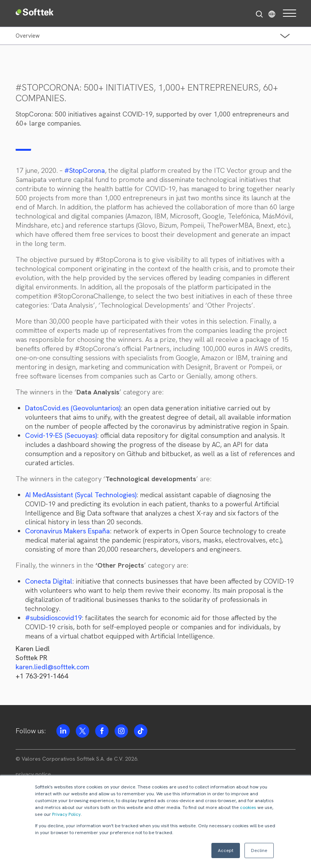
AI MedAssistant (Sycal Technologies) (81, 495)
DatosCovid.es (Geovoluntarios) (73, 408)
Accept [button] (226, 850)
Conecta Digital (49, 581)
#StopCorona (85, 170)
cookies (248, 807)
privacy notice (33, 774)
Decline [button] (259, 850)
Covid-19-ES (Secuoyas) (61, 435)
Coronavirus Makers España (67, 531)
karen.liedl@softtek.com (52, 667)
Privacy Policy (66, 814)
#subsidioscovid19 (53, 618)
